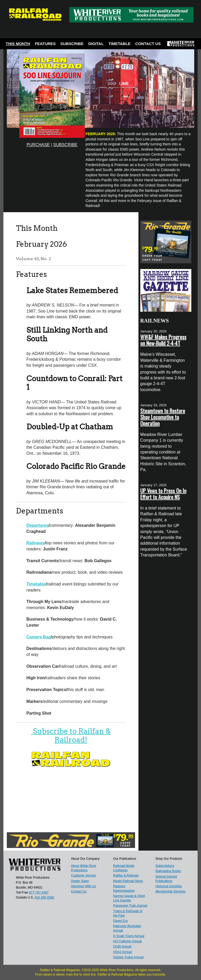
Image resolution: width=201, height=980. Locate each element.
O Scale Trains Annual (129, 936)
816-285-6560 (44, 897)
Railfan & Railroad (126, 875)
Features (45, 44)
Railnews (35, 543)
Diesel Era (120, 921)
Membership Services (171, 891)
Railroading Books (168, 871)
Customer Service (83, 875)
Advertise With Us (83, 886)
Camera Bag (39, 637)
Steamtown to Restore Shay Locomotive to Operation (163, 417)
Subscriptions (165, 866)
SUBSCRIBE (65, 145)
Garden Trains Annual (128, 957)
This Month (18, 44)
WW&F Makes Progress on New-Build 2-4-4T (163, 340)
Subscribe (72, 44)
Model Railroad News (128, 881)
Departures (37, 525)
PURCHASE (38, 145)
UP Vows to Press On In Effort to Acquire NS (163, 494)
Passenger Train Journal (130, 906)
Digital (96, 44)
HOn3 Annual (122, 952)
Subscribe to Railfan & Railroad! (71, 736)
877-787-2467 (39, 893)
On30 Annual (122, 946)
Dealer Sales (80, 881)
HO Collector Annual (127, 941)
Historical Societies (169, 886)
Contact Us (148, 44)
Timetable (119, 44)
